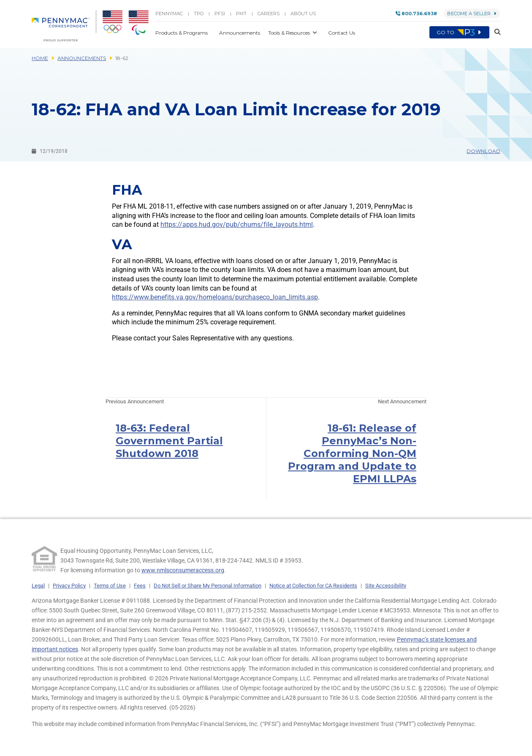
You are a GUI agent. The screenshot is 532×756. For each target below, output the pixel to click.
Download (483, 151)
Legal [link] (38, 586)
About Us (303, 14)
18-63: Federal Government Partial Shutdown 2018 (169, 441)
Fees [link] (140, 586)
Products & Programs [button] (182, 33)
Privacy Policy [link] (69, 586)
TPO (199, 14)
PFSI (220, 14)
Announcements (82, 58)
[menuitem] (64, 26)
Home (40, 58)
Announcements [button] (240, 33)
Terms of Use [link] (110, 586)
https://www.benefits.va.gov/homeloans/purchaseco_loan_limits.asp (215, 297)
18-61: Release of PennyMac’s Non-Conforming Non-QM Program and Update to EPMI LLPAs (352, 453)
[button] (495, 33)
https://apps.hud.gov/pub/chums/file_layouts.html (237, 224)
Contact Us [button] (342, 33)
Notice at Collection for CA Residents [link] (313, 586)
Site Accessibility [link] (386, 586)
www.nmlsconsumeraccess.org (183, 570)
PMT (241, 14)
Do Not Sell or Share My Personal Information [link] (208, 586)
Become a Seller (472, 14)
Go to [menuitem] (459, 33)
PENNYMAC (169, 14)
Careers (269, 14)
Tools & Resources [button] (290, 33)
